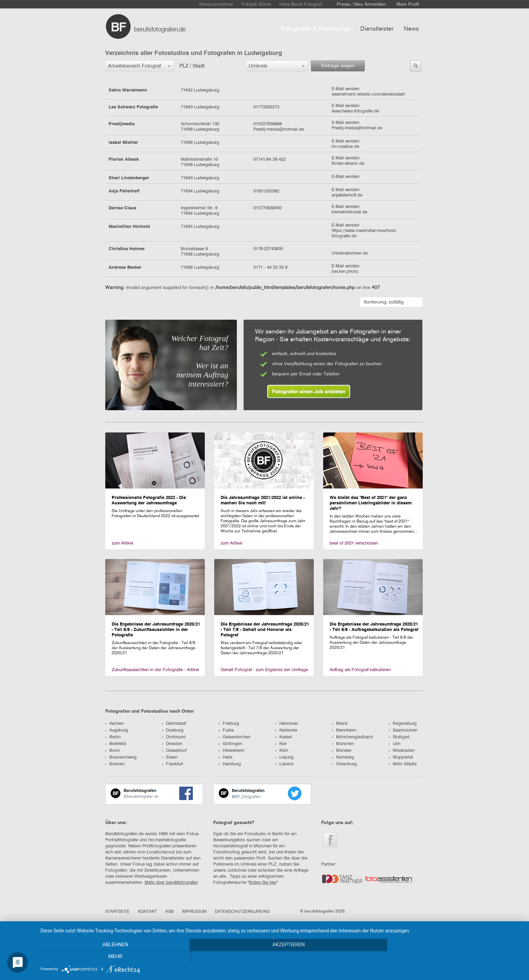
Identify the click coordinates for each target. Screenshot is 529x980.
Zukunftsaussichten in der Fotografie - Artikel (155, 670)
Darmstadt (174, 724)
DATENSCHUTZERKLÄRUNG (242, 912)
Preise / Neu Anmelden (361, 4)
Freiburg (229, 724)
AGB (170, 912)
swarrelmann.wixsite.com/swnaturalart (368, 94)
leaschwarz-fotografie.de (355, 111)
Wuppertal (401, 757)
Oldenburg (344, 764)
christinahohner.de (350, 253)
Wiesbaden (402, 751)
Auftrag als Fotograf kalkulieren (360, 670)
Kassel (284, 737)
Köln (282, 751)
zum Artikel (122, 543)
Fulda (226, 730)
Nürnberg (343, 757)
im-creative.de (345, 147)
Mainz (340, 724)
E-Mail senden (345, 89)
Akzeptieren (281, 957)
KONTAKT (147, 912)
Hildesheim (231, 751)
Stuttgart (399, 737)
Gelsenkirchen (234, 737)
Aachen (115, 724)
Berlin (113, 737)
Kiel (281, 744)
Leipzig (284, 757)
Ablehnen (113, 957)
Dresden (172, 744)
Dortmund (174, 737)
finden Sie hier (263, 883)
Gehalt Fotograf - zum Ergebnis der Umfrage (264, 670)
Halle (226, 757)
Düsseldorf (174, 751)
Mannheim (344, 730)
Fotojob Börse (256, 4)
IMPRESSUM (194, 912)
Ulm (395, 744)
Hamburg (230, 764)
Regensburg (403, 724)
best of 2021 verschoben (354, 543)
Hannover (287, 724)
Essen (170, 757)
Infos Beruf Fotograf (301, 4)
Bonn (113, 751)
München (343, 744)
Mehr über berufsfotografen (171, 883)
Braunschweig (121, 757)
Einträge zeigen (338, 66)
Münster (342, 751)
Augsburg (117, 730)
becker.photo (345, 272)
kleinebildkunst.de (350, 212)
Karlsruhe (286, 730)
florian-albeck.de (348, 164)
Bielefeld (116, 744)
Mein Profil (408, 4)
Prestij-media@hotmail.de (357, 128)
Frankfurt (173, 764)
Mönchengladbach (352, 737)
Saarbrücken (403, 730)
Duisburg (173, 730)
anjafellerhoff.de (347, 195)
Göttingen (230, 744)
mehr (450, 957)
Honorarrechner (216, 4)
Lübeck (285, 764)
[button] (140, 66)
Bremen (115, 764)
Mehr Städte (403, 764)
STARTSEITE (117, 912)
